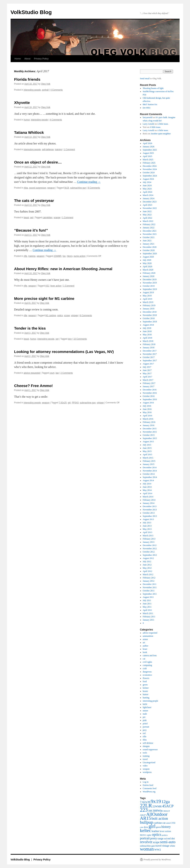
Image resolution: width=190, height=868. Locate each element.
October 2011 (149, 591)
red (144, 733)
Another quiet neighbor (161, 134)
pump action (79, 256)
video (145, 766)
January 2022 (148, 228)
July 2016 (147, 406)
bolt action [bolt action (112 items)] (160, 818)
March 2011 (148, 613)
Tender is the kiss (30, 328)
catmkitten (48, 218)
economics (147, 675)
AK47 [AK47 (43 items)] (143, 815)
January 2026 (148, 147)
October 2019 (149, 286)
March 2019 (148, 302)
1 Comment (69, 149)
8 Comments (94, 188)
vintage (75, 316)
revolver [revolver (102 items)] (146, 842)
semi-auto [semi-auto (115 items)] (168, 842)
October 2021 (149, 237)
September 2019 (150, 289)
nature (145, 711)
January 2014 (148, 503)
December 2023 (150, 202)
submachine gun (78, 188)
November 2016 (150, 393)
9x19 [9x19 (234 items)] (156, 801)
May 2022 (147, 215)
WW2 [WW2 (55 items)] (158, 850)
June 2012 (147, 565)
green (145, 685)
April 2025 (147, 156)
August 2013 (148, 519)
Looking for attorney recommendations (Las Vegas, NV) (64, 352)
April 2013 (147, 532)
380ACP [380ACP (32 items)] (167, 811)
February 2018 (149, 344)
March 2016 (148, 419)
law (57, 373)
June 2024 (147, 185)
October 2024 (149, 173)
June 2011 (147, 604)
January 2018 (148, 348)
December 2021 (150, 231)
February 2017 (149, 383)
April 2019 (147, 299)
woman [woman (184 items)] (147, 849)
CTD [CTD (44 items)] (173, 823)
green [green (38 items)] (158, 827)
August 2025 (148, 153)
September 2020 (150, 254)
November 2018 (150, 315)
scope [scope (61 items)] (156, 842)
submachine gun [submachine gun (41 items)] (147, 846)
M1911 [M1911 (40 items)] (143, 835)
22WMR (57, 256)
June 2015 (147, 448)
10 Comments (80, 339)
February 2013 (149, 539)
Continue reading (89, 182)
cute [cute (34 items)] (142, 827)
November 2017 (150, 354)
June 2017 (147, 370)
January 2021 (148, 244)
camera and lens (150, 656)
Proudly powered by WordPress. (157, 860)
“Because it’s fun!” (31, 230)
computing (147, 665)
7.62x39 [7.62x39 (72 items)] (145, 802)
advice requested (32, 373)
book (145, 652)
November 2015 (150, 432)
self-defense (48, 149)
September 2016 (150, 399)
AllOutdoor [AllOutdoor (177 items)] (157, 814)
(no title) (146, 108)
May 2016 (147, 412)
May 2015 (147, 451)
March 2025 (148, 160)
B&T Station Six (150, 104)
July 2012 (147, 561)
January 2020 (148, 276)
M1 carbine (51, 316)
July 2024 (147, 182)
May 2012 (147, 568)
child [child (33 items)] (168, 823)
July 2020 (147, 260)
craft (145, 668)
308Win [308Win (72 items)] (158, 811)
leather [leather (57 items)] (155, 831)
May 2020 (147, 263)
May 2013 (147, 529)
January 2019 (148, 309)
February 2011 (149, 617)
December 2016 (150, 390)
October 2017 (149, 357)
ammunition (148, 636)
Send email (145, 79)
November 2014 (150, 471)
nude (145, 714)
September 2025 (150, 150)
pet (32, 218)
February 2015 (149, 461)
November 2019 (150, 283)
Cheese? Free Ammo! (34, 386)
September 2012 (150, 555)
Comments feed (150, 788)
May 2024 (147, 189)
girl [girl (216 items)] (152, 826)
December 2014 (150, 467)
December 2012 (150, 545)
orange (57, 218)
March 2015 (148, 458)
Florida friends (27, 79)
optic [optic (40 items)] (149, 835)
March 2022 (148, 221)
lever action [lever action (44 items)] (165, 831)
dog (70, 339)
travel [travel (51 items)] (158, 846)
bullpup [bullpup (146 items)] (147, 822)
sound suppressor (38, 188)
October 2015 (149, 435)
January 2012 (148, 581)
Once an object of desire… (38, 162)
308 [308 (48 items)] (150, 811)
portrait (45, 90)
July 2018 (147, 328)
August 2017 (148, 364)
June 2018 (147, 331)
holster (146, 688)
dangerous (147, 672)
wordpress (147, 772)
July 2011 (147, 600)
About (27, 59)
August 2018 (148, 325)
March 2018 (148, 341)
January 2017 (148, 386)
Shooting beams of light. (153, 88)
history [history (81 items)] (166, 827)
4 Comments (56, 90)
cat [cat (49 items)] (164, 823)
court (52, 373)
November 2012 (150, 549)
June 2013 (147, 526)
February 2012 (149, 578)
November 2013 (150, 510)
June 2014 (147, 487)
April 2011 (147, 610)
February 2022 (149, 224)
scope (67, 316)
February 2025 (149, 163)
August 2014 (148, 480)
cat (144, 659)
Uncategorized (149, 762)
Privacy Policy (41, 59)
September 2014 (150, 477)
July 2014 (147, 484)
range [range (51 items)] (160, 838)
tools (145, 753)
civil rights (147, 662)
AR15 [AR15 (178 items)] (146, 818)
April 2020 (147, 267)
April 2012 (147, 571)
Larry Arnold (148, 124)
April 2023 (147, 205)
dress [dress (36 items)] (146, 827)
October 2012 (149, 552)
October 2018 (149, 318)
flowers (146, 678)
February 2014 (149, 500)
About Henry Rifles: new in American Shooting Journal (63, 269)
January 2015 (148, 464)
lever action (56, 286)
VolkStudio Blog (31, 12)
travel (145, 759)
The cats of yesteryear (34, 201)
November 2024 (150, 169)
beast (26, 218)
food (145, 681)
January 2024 (148, 198)
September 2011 (150, 594)
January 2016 (148, 425)
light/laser (147, 707)
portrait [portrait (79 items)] (145, 838)
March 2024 (148, 195)
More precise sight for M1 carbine (44, 298)
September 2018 (150, 322)
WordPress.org (149, 792)
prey (145, 730)
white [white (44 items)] (172, 846)
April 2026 (147, 143)
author (146, 646)
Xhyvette (22, 103)
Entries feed (148, 785)
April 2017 (147, 377)
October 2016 (149, 396)
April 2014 (147, 493)
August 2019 (148, 292)
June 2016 (147, 409)
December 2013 (150, 506)
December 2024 (150, 166)
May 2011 (147, 607)
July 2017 (147, 367)
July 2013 (147, 523)
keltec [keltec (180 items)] (146, 830)
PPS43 (75, 403)
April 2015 (147, 455)
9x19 (67, 188)
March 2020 (148, 270)
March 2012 (148, 574)
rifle (25, 256)
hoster (145, 691)
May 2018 (147, 335)
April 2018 (147, 338)
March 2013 (148, 536)
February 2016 (149, 422)
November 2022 (150, 208)
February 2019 (149, 305)
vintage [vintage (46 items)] (166, 846)
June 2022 (147, 211)
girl (69, 403)
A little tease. (163, 124)
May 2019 (147, 296)
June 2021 (147, 241)
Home (18, 59)
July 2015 (147, 445)
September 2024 (150, 176)
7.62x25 (63, 403)
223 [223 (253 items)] (144, 810)
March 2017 (148, 380)
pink (145, 720)
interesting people (32, 90)
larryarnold (147, 117)
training (58, 149)
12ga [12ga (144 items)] (166, 802)
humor (27, 120)
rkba (26, 188)
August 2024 (148, 179)
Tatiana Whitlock (29, 132)
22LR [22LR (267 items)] (146, 806)
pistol (145, 724)
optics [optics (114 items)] (157, 835)
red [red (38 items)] (165, 839)
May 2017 (147, 373)
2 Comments (67, 373)
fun (64, 256)
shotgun (146, 746)
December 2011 (150, 584)
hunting (146, 698)
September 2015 (150, 438)
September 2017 (150, 361)
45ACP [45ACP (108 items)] (168, 806)
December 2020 (150, 247)
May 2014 (147, 490)
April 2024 (147, 192)
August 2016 (148, 403)
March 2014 (148, 497)
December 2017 (150, 351)
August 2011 (148, 597)
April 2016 (147, 416)
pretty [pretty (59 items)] (154, 838)
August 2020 (148, 257)
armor (145, 639)
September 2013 (150, 516)
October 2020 (149, 250)
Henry (70, 256)
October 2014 (149, 474)
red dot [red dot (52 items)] (171, 838)
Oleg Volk (46, 84)
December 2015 (150, 429)
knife (145, 704)
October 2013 (149, 513)
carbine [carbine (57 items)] (158, 823)
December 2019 (150, 279)
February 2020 (149, 273)
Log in (146, 782)
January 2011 (148, 620)
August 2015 (148, 442)
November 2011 (150, 587)
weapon (51, 188)
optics (60, 316)
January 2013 (148, 542)
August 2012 (148, 558)
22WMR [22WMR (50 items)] (157, 806)
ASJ (47, 286)
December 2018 (150, 312)
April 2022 (147, 218)
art (144, 643)
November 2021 (150, 234)
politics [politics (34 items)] (165, 835)
